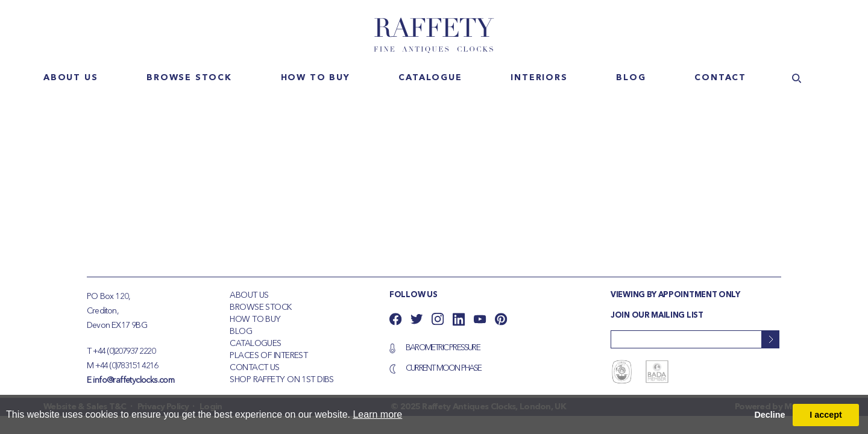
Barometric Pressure (443, 348)
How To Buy (255, 319)
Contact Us (254, 368)
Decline (769, 415)
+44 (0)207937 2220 (124, 351)
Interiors (539, 78)
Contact (720, 78)
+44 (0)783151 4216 (126, 366)
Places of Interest (269, 356)
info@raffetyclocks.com (134, 380)
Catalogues (255, 344)
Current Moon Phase (444, 368)
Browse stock (189, 78)
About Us (249, 295)
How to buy (316, 78)
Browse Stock (260, 307)
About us (71, 78)
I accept (826, 415)
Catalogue (430, 78)
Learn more (377, 414)
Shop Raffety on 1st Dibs (282, 380)
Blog (631, 78)
